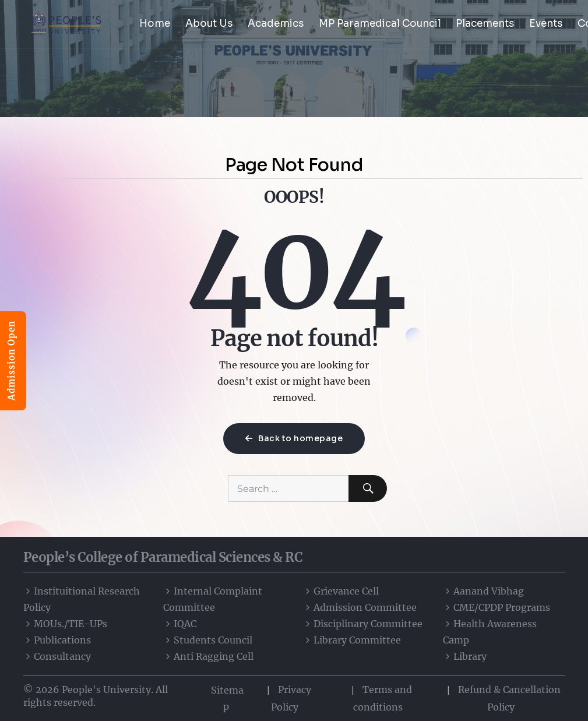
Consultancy (57, 656)
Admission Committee (360, 607)
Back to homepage (294, 438)
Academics (276, 24)
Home (155, 24)
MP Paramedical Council (380, 24)
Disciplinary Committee (363, 624)
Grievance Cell (341, 591)
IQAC (180, 624)
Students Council (208, 640)
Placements (485, 24)
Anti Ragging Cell (208, 656)
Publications (57, 640)
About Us (209, 24)
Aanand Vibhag (483, 591)
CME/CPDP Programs (497, 607)
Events (546, 24)
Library (465, 656)
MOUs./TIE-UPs (65, 624)
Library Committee (352, 640)
